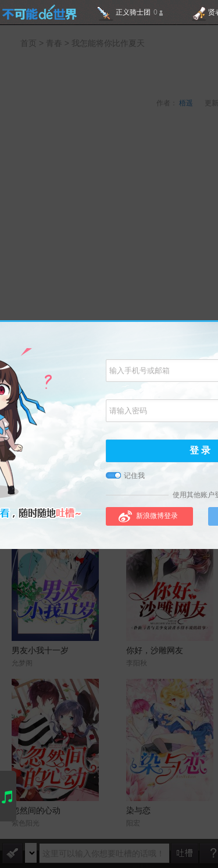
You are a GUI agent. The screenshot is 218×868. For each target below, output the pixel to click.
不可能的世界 (39, 12)
